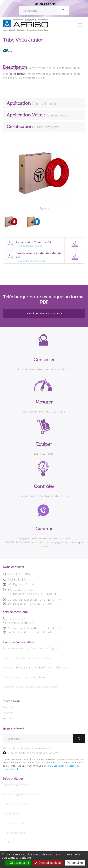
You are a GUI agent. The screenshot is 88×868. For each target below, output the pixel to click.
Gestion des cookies (16, 823)
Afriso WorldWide (14, 832)
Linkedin (8, 713)
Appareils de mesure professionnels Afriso (30, 686)
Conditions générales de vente (22, 794)
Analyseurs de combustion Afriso (24, 677)
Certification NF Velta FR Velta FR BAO (38, 255)
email (49, 766)
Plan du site (10, 813)
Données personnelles (17, 804)
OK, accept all (18, 863)
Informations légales (16, 785)
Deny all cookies (48, 863)
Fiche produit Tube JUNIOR (34, 242)
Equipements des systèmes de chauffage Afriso (33, 648)
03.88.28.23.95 (46, 4)
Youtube (8, 718)
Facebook (9, 707)
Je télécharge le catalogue (44, 313)
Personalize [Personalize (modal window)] (75, 863)
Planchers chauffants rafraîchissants (26, 658)
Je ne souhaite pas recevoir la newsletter (34, 753)
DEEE (6, 842)
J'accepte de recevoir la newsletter (29, 748)
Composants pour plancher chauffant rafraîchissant (36, 667)
